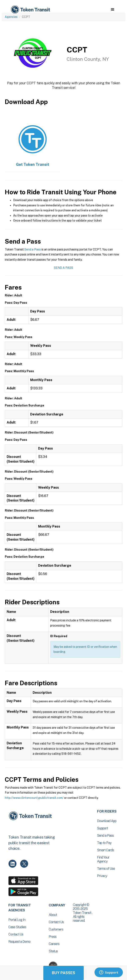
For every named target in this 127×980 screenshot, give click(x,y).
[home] (30, 10)
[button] (113, 10)
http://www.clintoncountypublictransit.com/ (34, 798)
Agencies (11, 17)
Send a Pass (33, 249)
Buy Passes (63, 973)
